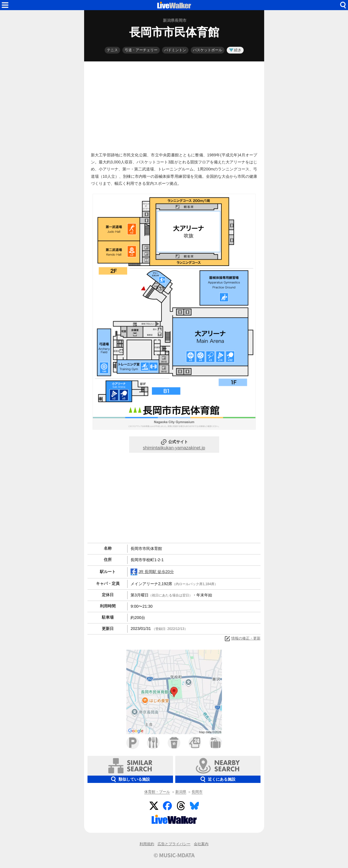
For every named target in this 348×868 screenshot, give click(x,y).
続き (235, 50)
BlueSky (194, 806)
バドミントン (175, 50)
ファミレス (153, 743)
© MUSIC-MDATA (174, 855)
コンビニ (195, 743)
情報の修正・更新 (242, 639)
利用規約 (147, 844)
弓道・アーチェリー (141, 50)
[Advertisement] (174, 105)
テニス (112, 50)
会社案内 (201, 844)
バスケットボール (208, 50)
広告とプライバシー (174, 844)
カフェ (174, 743)
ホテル (216, 743)
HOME (174, 5)
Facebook (167, 806)
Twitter (154, 806)
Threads (181, 806)
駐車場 (133, 743)
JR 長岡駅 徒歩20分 (152, 572)
